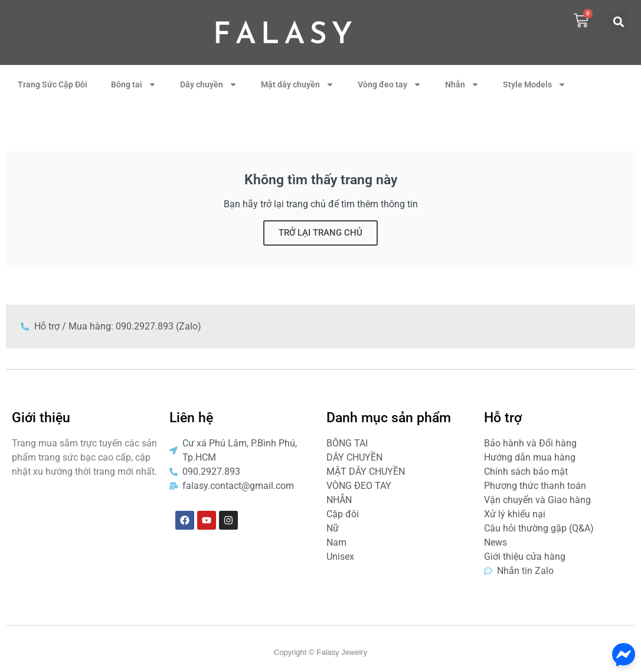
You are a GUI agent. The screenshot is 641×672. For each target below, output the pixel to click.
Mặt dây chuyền (297, 84)
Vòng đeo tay (390, 84)
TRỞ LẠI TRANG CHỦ (320, 233)
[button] (618, 22)
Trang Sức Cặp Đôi (53, 84)
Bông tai (134, 84)
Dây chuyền (209, 84)
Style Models (534, 84)
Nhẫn (462, 84)
